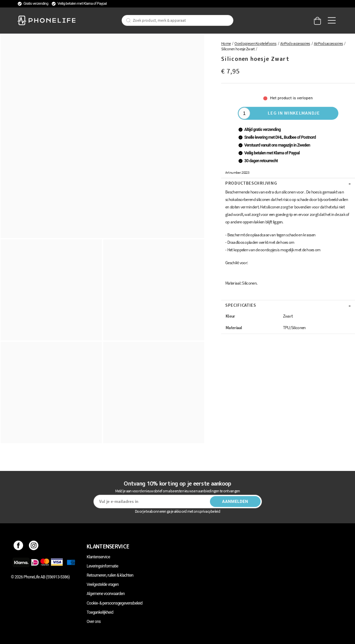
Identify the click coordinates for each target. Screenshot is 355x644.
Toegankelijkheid (100, 612)
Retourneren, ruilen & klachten (110, 575)
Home (226, 43)
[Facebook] (19, 546)
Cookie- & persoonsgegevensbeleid (114, 603)
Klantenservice (98, 557)
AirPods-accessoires (295, 43)
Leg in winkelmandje (294, 113)
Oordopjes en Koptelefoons (255, 43)
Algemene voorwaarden (106, 594)
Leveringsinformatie (102, 566)
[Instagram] (34, 546)
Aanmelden (235, 502)
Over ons (94, 622)
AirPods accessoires (329, 43)
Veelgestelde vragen (103, 584)
